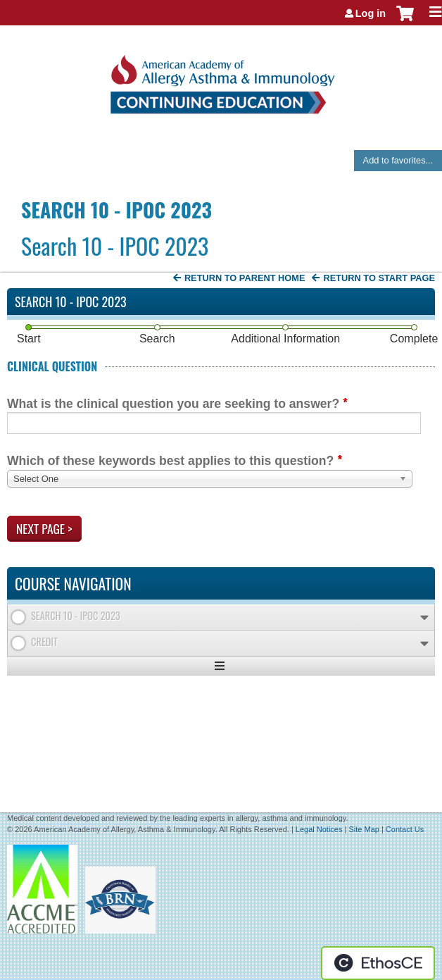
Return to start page (379, 278)
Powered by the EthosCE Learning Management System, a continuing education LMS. (378, 963)
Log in (371, 13)
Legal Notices (319, 829)
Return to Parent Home (245, 278)
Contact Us (405, 829)
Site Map (364, 829)
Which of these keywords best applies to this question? (170, 461)
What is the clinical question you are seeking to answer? (173, 404)
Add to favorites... (398, 160)
